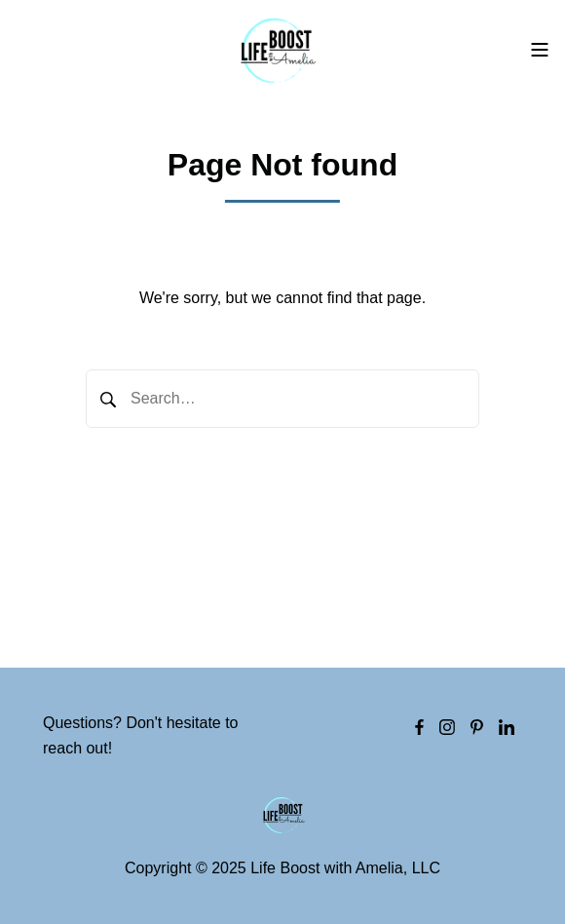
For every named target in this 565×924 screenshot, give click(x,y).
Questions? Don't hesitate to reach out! (141, 735)
